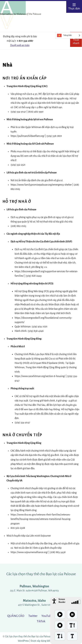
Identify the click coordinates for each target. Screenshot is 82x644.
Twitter (33, 616)
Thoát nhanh (77, 40)
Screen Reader (62, 601)
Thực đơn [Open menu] (74, 6)
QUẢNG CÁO (16, 616)
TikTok (41, 621)
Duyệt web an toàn (20, 45)
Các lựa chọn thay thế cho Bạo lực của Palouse (41, 574)
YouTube (47, 616)
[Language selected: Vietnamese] (69, 36)
